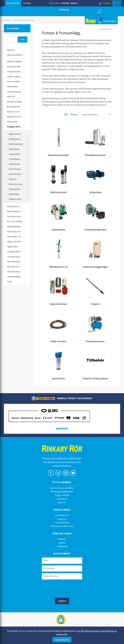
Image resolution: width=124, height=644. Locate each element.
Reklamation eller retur (62, 533)
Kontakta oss (62, 522)
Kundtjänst (62, 505)
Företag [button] (27, 3)
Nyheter (62, 509)
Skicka (62, 607)
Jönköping (63, 10)
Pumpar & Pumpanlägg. (24, 20)
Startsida (8, 20)
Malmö (74, 3)
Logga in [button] (113, 3)
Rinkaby (65, 3)
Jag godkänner (62, 640)
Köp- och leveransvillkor (62, 494)
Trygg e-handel (62, 502)
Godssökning (62, 529)
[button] (99, 11)
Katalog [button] (98, 3)
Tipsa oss (62, 525)
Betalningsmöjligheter (62, 498)
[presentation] (66, 595)
